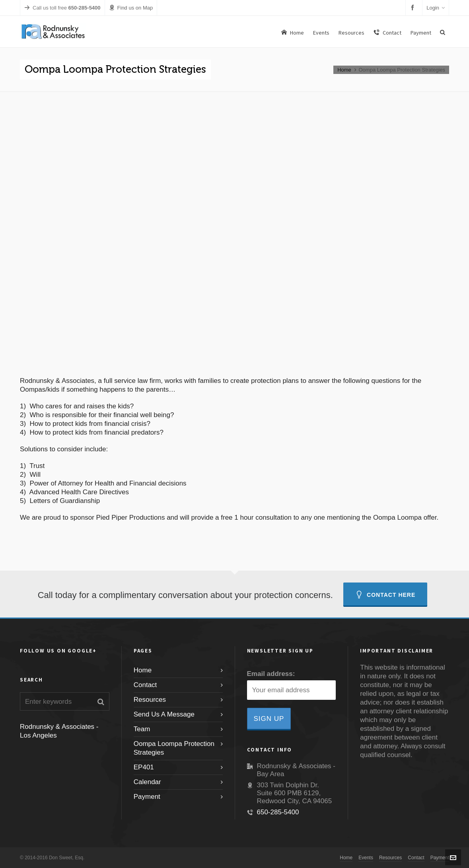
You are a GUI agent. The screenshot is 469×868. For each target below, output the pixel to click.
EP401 (144, 767)
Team (142, 729)
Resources (150, 700)
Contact (145, 685)
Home (344, 70)
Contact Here (385, 595)
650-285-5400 (278, 812)
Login (436, 8)
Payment (147, 797)
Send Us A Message (164, 714)
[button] (101, 701)
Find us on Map (131, 8)
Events (366, 858)
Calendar (147, 782)
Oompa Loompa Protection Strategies (174, 748)
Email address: (271, 674)
